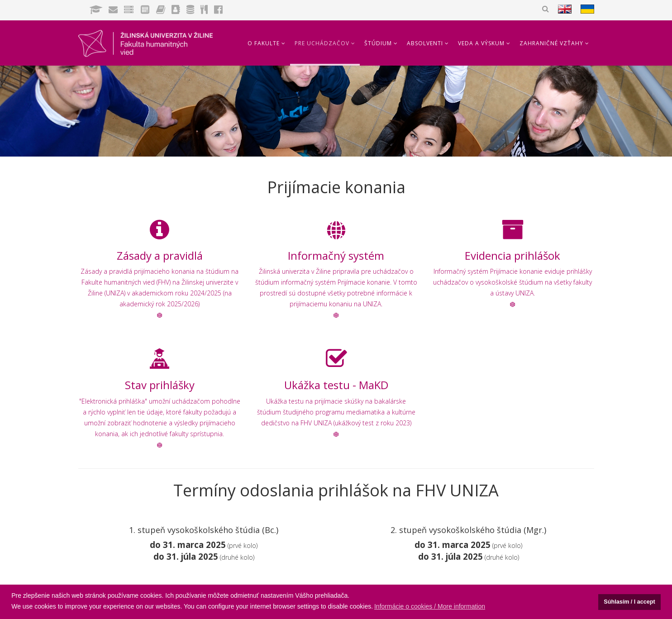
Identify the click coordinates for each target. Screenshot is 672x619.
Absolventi (425, 43)
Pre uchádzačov (322, 43)
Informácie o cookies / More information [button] (430, 606)
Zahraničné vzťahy (551, 43)
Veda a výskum (481, 43)
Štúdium (378, 43)
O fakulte (264, 43)
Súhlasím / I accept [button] (629, 602)
